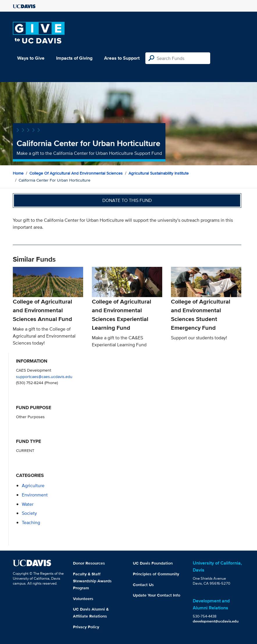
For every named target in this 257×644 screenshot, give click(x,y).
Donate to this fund (127, 200)
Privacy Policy (86, 627)
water (28, 504)
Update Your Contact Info (157, 595)
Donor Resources (89, 563)
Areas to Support (122, 58)
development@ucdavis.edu (216, 621)
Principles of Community (156, 574)
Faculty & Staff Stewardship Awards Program (92, 581)
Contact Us (143, 585)
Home (18, 173)
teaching (31, 523)
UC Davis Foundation (153, 563)
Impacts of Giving (74, 58)
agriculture (33, 486)
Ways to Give (31, 58)
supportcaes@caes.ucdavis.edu (44, 376)
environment (35, 495)
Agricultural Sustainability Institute (159, 173)
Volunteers (83, 599)
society (29, 513)
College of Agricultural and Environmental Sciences (76, 173)
